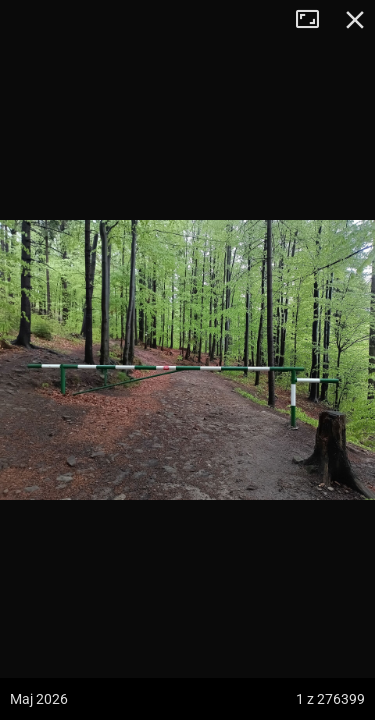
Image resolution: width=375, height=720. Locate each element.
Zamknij (355, 20)
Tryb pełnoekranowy (315, 20)
